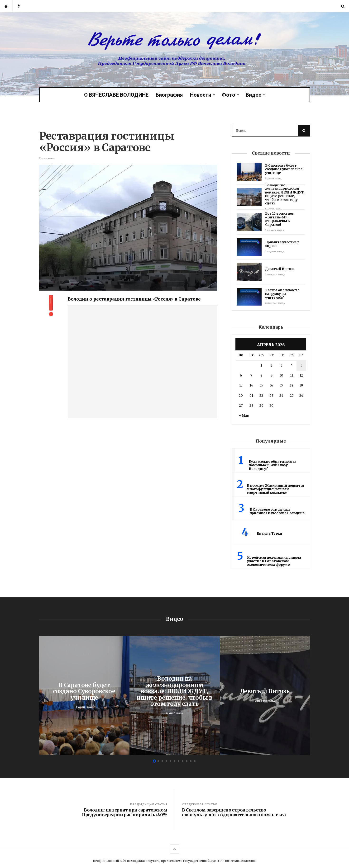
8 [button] (183, 761)
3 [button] (162, 761)
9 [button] (187, 761)
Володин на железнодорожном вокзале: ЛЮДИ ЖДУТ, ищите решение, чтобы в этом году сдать (285, 194)
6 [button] (174, 761)
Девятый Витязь (280, 269)
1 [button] (154, 761)
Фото (228, 95)
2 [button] (158, 761)
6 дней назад (273, 178)
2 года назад (47, 158)
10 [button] (191, 761)
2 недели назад (275, 275)
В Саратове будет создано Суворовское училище (284, 169)
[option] (84, 695)
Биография (169, 95)
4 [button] (166, 761)
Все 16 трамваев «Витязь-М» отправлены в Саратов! (280, 219)
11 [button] (195, 761)
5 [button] (170, 761)
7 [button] (179, 761)
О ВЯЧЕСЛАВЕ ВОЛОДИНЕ (116, 95)
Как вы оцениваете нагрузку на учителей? (282, 294)
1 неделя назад (275, 230)
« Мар (244, 416)
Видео (254, 95)
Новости (201, 95)
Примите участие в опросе (282, 244)
